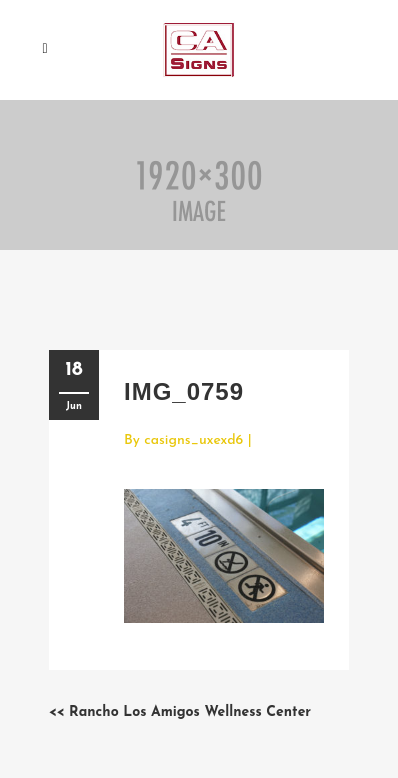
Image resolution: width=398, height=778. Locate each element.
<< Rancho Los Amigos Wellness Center (180, 712)
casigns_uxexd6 (193, 440)
